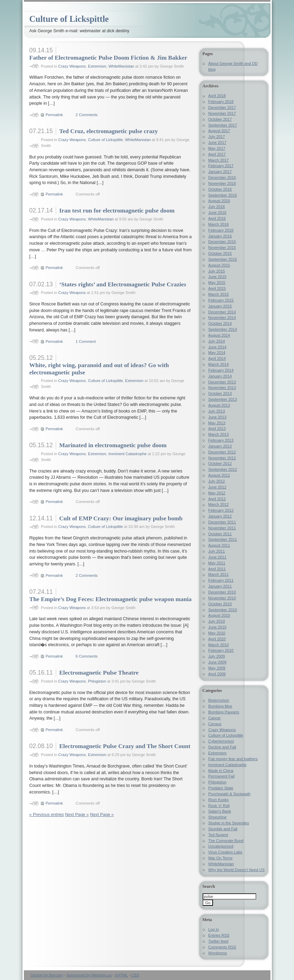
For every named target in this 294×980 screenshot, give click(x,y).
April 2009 (217, 674)
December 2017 (222, 107)
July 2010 (216, 621)
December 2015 (222, 242)
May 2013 (217, 423)
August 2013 (219, 405)
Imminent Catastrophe (127, 454)
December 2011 (222, 522)
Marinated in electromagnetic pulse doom (113, 445)
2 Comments (87, 115)
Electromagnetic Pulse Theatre (99, 673)
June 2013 (217, 417)
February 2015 (221, 300)
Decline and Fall (222, 747)
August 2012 (219, 475)
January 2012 (220, 516)
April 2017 (217, 154)
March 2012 (218, 504)
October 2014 (220, 323)
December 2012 (222, 452)
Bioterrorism (219, 700)
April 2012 (217, 499)
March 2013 (218, 434)
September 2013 (222, 399)
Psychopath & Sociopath (229, 794)
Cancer (214, 718)
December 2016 (222, 177)
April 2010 (217, 639)
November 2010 (222, 598)
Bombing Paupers (224, 712)
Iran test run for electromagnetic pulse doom (117, 210)
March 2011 (218, 574)
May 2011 (217, 563)
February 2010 (221, 650)
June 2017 (217, 142)
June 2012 (217, 487)
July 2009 (216, 656)
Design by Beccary (47, 975)
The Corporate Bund (226, 841)
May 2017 (217, 148)
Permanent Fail (221, 776)
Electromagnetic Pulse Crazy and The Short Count (125, 746)
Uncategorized (221, 846)
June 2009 (217, 662)
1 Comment (86, 341)
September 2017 (222, 125)
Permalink (54, 115)
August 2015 (219, 265)
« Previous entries (47, 815)
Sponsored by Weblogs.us (89, 975)
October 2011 (220, 534)
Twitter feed (218, 941)
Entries (219, 935)
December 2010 (222, 592)
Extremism (97, 66)
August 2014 (219, 335)
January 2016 (220, 236)
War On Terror (220, 858)
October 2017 (220, 119)
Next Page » (77, 815)
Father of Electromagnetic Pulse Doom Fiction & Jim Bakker (108, 58)
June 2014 (217, 347)
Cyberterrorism (221, 741)
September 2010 (222, 610)
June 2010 (217, 627)
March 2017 (218, 160)
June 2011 (217, 557)
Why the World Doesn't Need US (236, 870)
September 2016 (222, 195)
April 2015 (217, 288)
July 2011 (216, 551)
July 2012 (216, 481)
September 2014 (222, 329)
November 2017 (222, 113)
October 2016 (220, 189)
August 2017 (219, 131)
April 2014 (217, 358)
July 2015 (216, 271)
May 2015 (217, 283)
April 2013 (217, 428)
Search (209, 886)
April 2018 (217, 96)
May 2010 (217, 633)
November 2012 (222, 458)
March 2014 (218, 364)
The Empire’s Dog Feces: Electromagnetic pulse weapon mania (111, 599)
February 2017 (221, 166)
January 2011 (220, 586)
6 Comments (87, 656)
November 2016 (222, 183)
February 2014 (221, 370)
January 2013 (220, 446)
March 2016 (218, 224)
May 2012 (217, 493)
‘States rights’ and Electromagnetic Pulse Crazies (123, 284)
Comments (222, 947)
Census (215, 724)
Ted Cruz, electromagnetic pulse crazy (109, 131)
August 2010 (219, 615)
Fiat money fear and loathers (233, 759)
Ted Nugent (218, 835)
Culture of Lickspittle (69, 19)
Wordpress (217, 953)
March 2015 (218, 294)
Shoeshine (217, 817)
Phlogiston (97, 681)
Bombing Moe (220, 706)
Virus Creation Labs (225, 852)
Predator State (221, 788)
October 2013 (220, 393)
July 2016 (216, 207)
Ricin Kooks (218, 800)
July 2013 (216, 411)
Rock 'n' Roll (219, 806)
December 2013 (222, 382)
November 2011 (222, 528)
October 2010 (220, 604)
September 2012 (222, 469)
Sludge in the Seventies (229, 823)
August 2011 (219, 545)
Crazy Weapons (72, 66)
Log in (213, 929)
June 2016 (217, 213)
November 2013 (222, 388)
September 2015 (222, 259)
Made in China (221, 771)
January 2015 (220, 306)
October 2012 (220, 463)
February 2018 (221, 102)
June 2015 (217, 277)
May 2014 (217, 353)
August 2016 (219, 201)
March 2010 (218, 645)
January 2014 (220, 376)
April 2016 (217, 218)
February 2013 (221, 440)
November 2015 (222, 248)
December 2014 (222, 312)
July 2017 (216, 137)
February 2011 (221, 580)
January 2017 (220, 172)
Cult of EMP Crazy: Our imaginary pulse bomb (121, 518)
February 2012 (221, 510)
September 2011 (222, 539)
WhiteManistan (121, 66)
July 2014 (216, 341)
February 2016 (221, 230)
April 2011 (217, 569)
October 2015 (220, 253)
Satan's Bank (220, 811)
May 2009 (217, 668)
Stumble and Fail (223, 829)
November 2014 (222, 318)
